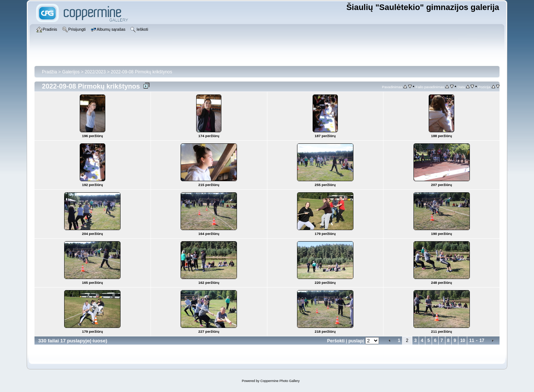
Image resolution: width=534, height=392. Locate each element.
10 (463, 340)
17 (482, 340)
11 (472, 340)
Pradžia (50, 72)
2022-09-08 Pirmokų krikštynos (141, 72)
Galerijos (71, 72)
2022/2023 (95, 72)
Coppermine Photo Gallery (280, 381)
